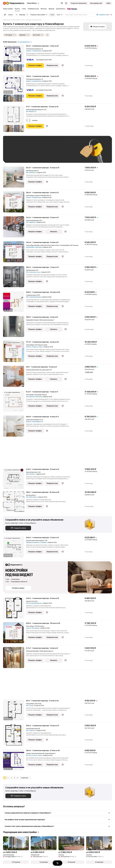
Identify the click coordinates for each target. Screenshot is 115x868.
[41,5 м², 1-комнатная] (15, 480)
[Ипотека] (44, 9)
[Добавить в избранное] (63, 65)
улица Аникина (49, 753)
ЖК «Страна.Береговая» (34, 297)
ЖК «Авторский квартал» (34, 603)
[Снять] (24, 9)
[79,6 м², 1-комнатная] (15, 89)
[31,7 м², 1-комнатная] (15, 659)
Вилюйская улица (31, 171)
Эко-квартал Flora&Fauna (34, 397)
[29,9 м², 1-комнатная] (15, 327)
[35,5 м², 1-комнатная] (15, 278)
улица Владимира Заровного (35, 110)
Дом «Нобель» (31, 474)
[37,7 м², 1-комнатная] (15, 352)
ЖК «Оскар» (30, 706)
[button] (66, 3)
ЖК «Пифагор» (31, 222)
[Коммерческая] (33, 9)
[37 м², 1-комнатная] (15, 120)
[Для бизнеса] (61, 9)
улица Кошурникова (32, 220)
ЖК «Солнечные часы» (33, 272)
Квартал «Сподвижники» (34, 51)
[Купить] (17, 9)
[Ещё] (47, 35)
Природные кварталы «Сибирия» (36, 542)
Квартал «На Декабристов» (35, 422)
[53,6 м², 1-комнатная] (15, 548)
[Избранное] (62, 3)
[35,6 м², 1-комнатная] (15, 736)
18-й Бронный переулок (33, 49)
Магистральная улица (46, 320)
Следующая (25, 778)
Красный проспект (32, 472)
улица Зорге (46, 370)
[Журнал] (51, 9)
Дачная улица (30, 495)
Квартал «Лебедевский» (34, 197)
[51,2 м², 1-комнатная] (15, 402)
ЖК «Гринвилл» (31, 172)
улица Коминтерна (32, 729)
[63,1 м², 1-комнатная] (15, 178)
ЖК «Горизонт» (31, 730)
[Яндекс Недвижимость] (15, 3)
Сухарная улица (31, 295)
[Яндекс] (5, 3)
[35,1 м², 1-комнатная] (15, 59)
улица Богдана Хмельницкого (35, 540)
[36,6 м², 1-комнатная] (15, 427)
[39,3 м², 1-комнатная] (15, 203)
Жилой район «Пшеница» (34, 247)
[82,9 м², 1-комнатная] (15, 634)
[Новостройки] (8, 9)
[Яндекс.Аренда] (72, 9)
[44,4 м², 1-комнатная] (15, 253)
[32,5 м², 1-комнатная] (15, 609)
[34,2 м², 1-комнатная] (15, 228)
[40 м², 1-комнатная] (15, 711)
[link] (108, 3)
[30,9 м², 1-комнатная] (15, 303)
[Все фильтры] (5, 15)
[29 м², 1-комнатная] (15, 377)
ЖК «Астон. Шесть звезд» (34, 755)
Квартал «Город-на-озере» (34, 347)
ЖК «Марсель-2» (31, 111)
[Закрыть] (111, 15)
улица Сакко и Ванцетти (33, 420)
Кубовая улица (31, 270)
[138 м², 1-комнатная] (15, 503)
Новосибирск (30, 195)
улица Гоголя (30, 601)
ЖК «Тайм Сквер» (31, 497)
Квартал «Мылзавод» (33, 628)
